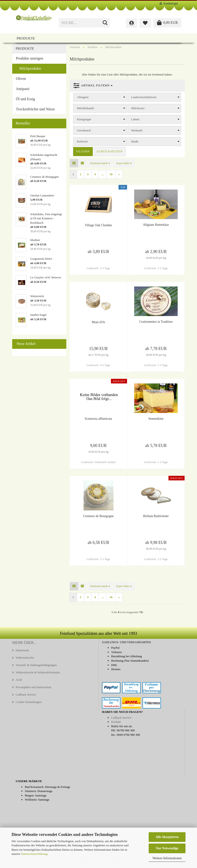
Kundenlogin (169, 3)
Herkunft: (137, 130)
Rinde (135, 141)
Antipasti (23, 89)
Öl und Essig (25, 99)
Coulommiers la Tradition (156, 322)
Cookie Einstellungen (29, 702)
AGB (19, 680)
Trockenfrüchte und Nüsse (35, 109)
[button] (74, 163)
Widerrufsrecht (25, 658)
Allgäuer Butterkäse (156, 225)
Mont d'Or (98, 322)
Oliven (21, 79)
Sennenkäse (156, 419)
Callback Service (26, 695)
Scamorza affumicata (98, 419)
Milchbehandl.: (86, 108)
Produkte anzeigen (30, 58)
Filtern (83, 151)
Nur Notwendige (167, 848)
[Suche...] (105, 23)
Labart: (136, 119)
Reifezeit (82, 141)
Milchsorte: (138, 108)
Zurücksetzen (110, 151)
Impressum (22, 650)
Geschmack (84, 130)
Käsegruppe (84, 119)
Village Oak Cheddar (98, 225)
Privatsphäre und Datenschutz (33, 687)
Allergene (83, 97)
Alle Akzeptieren (167, 837)
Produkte (26, 38)
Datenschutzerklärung (34, 854)
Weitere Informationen (167, 858)
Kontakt (116, 722)
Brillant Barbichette (156, 516)
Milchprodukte (30, 68)
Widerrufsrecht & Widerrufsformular (38, 672)
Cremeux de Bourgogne (98, 516)
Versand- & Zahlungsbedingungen (36, 665)
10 (111, 174)
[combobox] (100, 163)
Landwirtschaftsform (144, 97)
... (103, 174)
